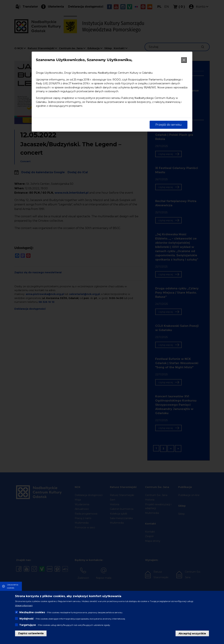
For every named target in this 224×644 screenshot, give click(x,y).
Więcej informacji (24, 605)
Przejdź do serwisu (169, 125)
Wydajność (26, 619)
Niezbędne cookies (32, 612)
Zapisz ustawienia (31, 633)
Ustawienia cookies (13, 586)
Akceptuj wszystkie (192, 633)
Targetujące (28, 625)
